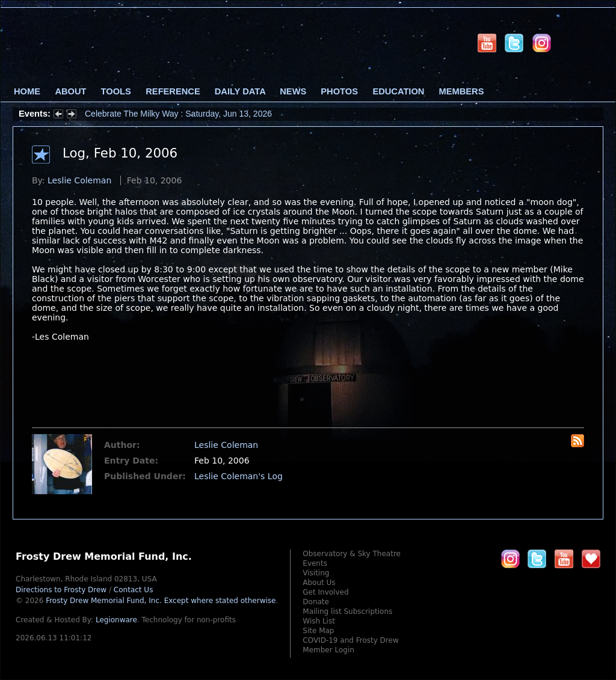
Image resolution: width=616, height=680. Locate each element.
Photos (339, 91)
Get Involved (325, 592)
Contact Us (134, 590)
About (70, 91)
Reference (173, 91)
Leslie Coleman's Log (239, 476)
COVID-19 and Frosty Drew (350, 640)
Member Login (328, 650)
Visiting (316, 573)
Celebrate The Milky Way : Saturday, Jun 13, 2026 (178, 114)
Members (462, 91)
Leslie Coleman (79, 180)
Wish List (319, 621)
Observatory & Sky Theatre (352, 554)
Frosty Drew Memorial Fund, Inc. (161, 601)
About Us (319, 583)
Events (315, 563)
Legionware (116, 620)
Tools (116, 91)
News (293, 91)
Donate (316, 602)
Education (398, 91)
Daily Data (240, 91)
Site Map (318, 631)
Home (27, 91)
